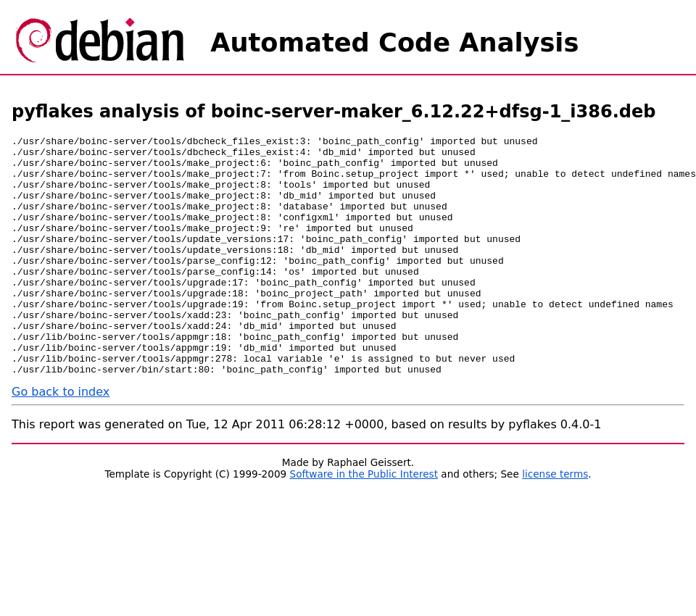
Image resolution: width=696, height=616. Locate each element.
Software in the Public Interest (364, 522)
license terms (555, 522)
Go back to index (61, 440)
